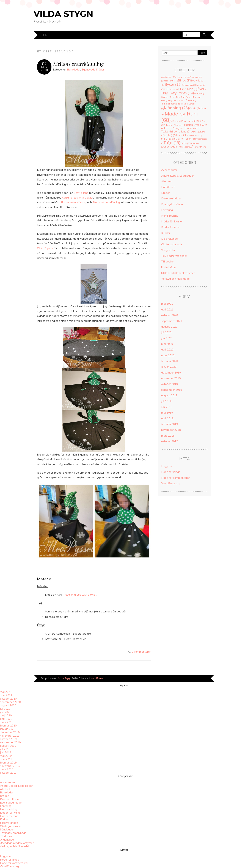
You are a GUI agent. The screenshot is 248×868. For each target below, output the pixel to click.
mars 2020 (168, 355)
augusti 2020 (169, 327)
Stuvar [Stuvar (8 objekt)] (180, 135)
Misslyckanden (170, 239)
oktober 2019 (170, 384)
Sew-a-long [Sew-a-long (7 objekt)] (181, 132)
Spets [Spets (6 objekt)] (169, 135)
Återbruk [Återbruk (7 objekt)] (199, 147)
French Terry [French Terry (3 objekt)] (179, 100)
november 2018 (171, 430)
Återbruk (167, 181)
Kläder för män (170, 227)
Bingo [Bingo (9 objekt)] (184, 80)
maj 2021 (167, 304)
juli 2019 (166, 401)
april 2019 (167, 418)
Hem (45, 35)
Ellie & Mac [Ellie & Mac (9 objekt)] (188, 89)
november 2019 (171, 378)
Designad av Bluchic (202, 679)
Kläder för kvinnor (172, 221)
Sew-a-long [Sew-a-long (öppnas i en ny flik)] (81, 193)
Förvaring (167, 210)
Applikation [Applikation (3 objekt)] (168, 77)
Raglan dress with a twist (81, 595)
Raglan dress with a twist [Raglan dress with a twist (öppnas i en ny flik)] (77, 198)
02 (44, 64)
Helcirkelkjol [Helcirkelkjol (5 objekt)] (173, 104)
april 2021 (167, 309)
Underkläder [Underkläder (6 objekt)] (173, 147)
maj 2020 (167, 344)
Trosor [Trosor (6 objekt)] (189, 139)
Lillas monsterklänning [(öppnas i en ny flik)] (73, 202)
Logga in (167, 466)
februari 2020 (170, 361)
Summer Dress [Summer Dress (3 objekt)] (194, 135)
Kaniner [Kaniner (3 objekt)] (186, 104)
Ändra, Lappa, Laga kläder (178, 176)
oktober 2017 (170, 441)
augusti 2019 (169, 395)
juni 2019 (167, 407)
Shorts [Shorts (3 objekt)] (195, 132)
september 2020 (172, 321)
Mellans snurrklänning (78, 64)
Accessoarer (169, 170)
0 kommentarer (141, 652)
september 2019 (172, 390)
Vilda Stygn (63, 14)
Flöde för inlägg (171, 472)
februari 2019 (170, 424)
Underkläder (169, 267)
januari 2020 (169, 367)
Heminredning (170, 216)
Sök (203, 53)
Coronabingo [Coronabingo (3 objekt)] (188, 85)
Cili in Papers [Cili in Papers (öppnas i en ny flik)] (45, 248)
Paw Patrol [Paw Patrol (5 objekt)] (189, 121)
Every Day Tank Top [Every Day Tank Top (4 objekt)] (182, 97)
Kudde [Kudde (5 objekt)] (194, 108)
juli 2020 (166, 332)
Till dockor (168, 261)
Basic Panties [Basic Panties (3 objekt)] (171, 81)
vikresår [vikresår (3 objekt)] (187, 147)
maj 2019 (167, 413)
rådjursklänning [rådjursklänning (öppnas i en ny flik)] (111, 202)
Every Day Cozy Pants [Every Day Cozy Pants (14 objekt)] (184, 91)
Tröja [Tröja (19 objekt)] (172, 143)
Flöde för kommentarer (175, 478)
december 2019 (171, 373)
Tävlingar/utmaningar (174, 256)
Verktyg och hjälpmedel (176, 279)
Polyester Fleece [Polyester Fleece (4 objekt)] (174, 125)
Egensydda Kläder (93, 70)
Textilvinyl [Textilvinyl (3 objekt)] (177, 139)
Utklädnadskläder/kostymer (178, 273)
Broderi (166, 193)
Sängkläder (168, 250)
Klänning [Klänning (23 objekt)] (177, 108)
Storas (97, 202)
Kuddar (166, 233)
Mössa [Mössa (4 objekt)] (176, 121)
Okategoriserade (172, 244)
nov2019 (44, 68)
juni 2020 (167, 338)
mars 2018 (168, 436)
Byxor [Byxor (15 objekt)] (173, 84)
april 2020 (167, 350)
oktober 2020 (170, 315)
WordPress (97, 678)
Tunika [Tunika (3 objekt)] (185, 143)
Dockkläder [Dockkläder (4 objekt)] (171, 89)
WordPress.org (171, 483)
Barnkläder (74, 70)
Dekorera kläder (171, 198)
